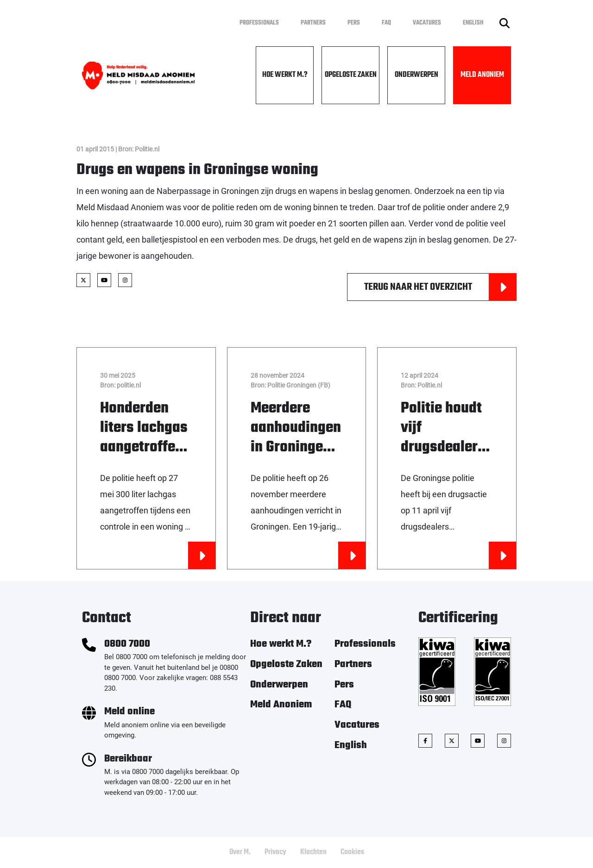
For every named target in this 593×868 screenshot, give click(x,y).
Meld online (129, 712)
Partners (313, 23)
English (473, 23)
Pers (354, 23)
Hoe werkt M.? (285, 75)
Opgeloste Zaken (351, 75)
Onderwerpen (416, 75)
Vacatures (427, 23)
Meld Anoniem (482, 75)
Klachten (313, 852)
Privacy (275, 852)
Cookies (352, 852)
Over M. (240, 852)
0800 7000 (127, 644)
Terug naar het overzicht (440, 287)
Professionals (259, 23)
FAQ (386, 23)
